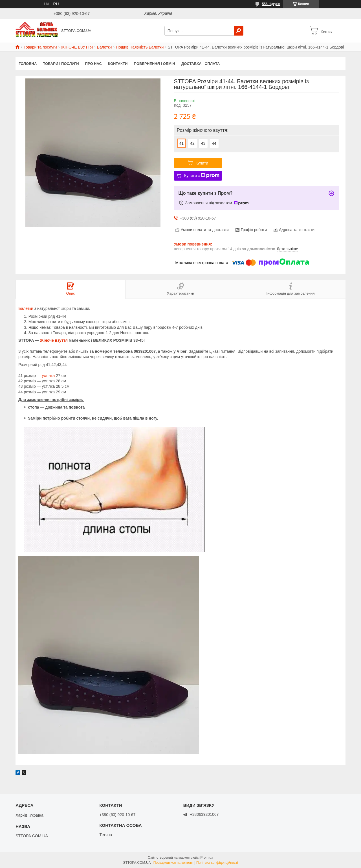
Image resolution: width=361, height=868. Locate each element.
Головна (28, 64)
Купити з (202, 176)
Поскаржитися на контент (173, 863)
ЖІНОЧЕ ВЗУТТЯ (77, 47)
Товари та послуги (40, 47)
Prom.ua (207, 858)
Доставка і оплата (201, 64)
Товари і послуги (61, 64)
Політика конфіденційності (217, 863)
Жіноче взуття (54, 340)
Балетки (104, 47)
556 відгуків (271, 4)
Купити (202, 163)
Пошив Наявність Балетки (140, 47)
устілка (49, 376)
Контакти (118, 64)
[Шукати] (239, 31)
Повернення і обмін (154, 64)
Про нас (93, 64)
